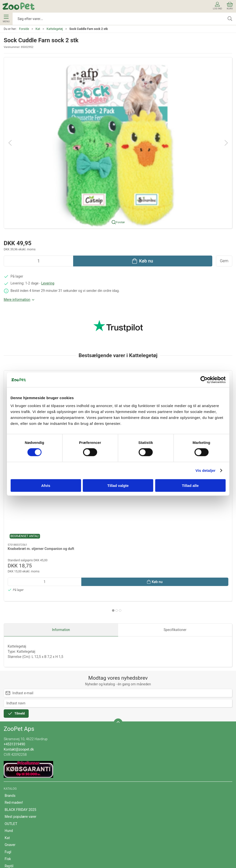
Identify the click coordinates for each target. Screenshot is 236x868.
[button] (118, 142)
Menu (6, 19)
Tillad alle (190, 485)
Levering (48, 283)
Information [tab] (61, 511)
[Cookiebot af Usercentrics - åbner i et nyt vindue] (204, 380)
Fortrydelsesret (16, 825)
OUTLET (11, 705)
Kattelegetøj (55, 29)
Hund (9, 712)
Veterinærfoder (16, 769)
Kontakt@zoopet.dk (19, 631)
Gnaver (10, 726)
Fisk (8, 740)
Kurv (230, 6)
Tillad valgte (118, 485)
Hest (8, 755)
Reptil (9, 748)
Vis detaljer (205, 470)
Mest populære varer (21, 698)
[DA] (19, 6)
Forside (24, 29)
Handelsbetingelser (20, 804)
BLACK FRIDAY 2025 (21, 691)
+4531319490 (14, 626)
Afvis (46, 485)
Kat (38, 29)
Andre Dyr (12, 762)
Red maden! (14, 684)
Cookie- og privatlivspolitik (25, 811)
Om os (10, 790)
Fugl (8, 734)
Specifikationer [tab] (175, 511)
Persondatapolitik (18, 818)
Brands (10, 677)
